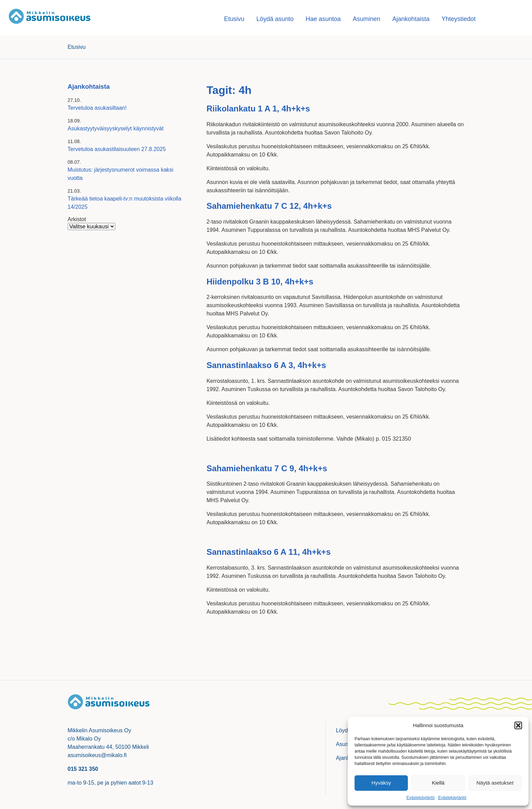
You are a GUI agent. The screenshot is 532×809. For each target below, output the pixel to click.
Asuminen (367, 19)
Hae (506, 19)
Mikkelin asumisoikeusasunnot (50, 18)
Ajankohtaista (411, 19)
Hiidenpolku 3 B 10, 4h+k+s (260, 282)
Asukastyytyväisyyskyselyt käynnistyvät (116, 128)
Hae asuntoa (323, 19)
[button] (518, 725)
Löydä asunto (275, 19)
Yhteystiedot (459, 19)
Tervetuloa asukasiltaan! (97, 108)
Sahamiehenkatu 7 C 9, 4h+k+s (267, 468)
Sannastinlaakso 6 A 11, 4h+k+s (268, 552)
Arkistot (77, 219)
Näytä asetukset (495, 783)
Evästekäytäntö (421, 798)
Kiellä (438, 783)
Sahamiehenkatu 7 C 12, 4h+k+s (269, 206)
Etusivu (234, 19)
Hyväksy (381, 783)
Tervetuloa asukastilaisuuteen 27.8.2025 (117, 149)
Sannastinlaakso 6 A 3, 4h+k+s (266, 365)
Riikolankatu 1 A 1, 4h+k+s (258, 109)
